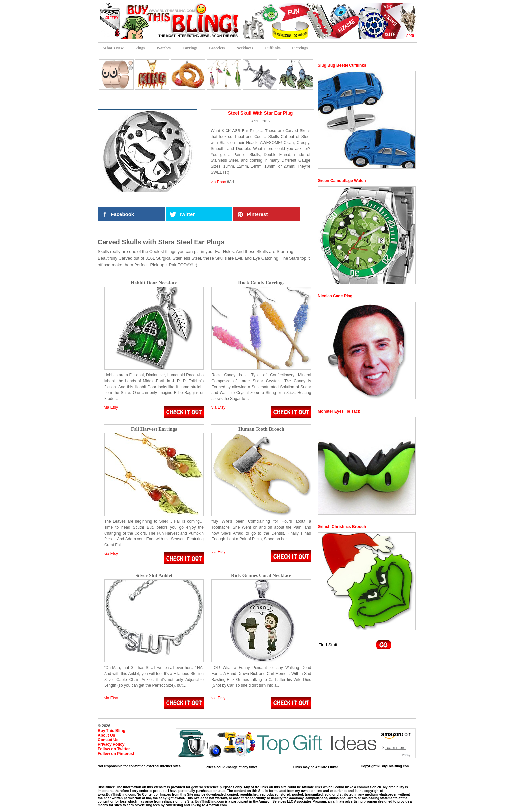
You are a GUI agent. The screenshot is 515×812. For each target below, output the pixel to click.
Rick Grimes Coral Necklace (261, 576)
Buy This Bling (111, 731)
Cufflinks (273, 48)
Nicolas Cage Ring (335, 296)
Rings (140, 48)
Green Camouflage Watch (342, 181)
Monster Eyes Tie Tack (339, 411)
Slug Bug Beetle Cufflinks (342, 65)
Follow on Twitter (114, 749)
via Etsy (111, 407)
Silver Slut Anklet (154, 576)
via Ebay (218, 182)
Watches (164, 48)
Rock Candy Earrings (261, 283)
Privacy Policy (111, 744)
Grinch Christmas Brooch (342, 527)
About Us (106, 735)
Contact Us (108, 740)
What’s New (113, 48)
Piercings (300, 48)
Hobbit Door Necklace (154, 283)
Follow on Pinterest (116, 754)
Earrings (190, 48)
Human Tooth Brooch (261, 429)
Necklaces (245, 48)
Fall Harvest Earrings (154, 429)
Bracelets (217, 48)
